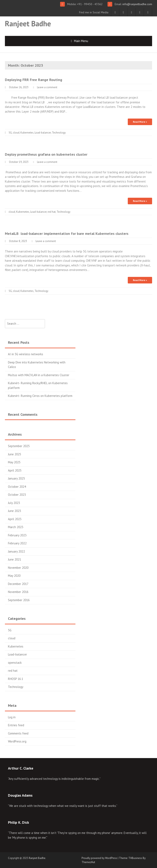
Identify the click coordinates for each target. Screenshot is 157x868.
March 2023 (16, 527)
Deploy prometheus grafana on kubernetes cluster (46, 154)
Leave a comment (47, 87)
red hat (52, 212)
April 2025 (15, 470)
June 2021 (15, 559)
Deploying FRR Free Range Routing (34, 80)
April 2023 (15, 519)
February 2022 (17, 543)
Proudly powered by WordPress (99, 858)
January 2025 (16, 478)
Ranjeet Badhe (28, 23)
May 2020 (14, 576)
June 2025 (15, 454)
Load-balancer (43, 133)
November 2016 (18, 592)
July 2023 (14, 503)
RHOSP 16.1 (16, 679)
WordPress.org (17, 741)
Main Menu (81, 41)
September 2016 (19, 600)
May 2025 (14, 462)
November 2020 (18, 568)
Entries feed (16, 725)
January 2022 (16, 551)
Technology (59, 133)
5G (10, 133)
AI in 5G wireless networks (26, 354)
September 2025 (19, 446)
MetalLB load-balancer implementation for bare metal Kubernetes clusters (67, 234)
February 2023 (17, 535)
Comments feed (18, 733)
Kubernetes (27, 133)
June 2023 (15, 511)
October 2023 (17, 495)
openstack (15, 663)
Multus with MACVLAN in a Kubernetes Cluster (39, 375)
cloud (16, 133)
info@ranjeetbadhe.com (137, 4)
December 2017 (18, 584)
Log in (12, 717)
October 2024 (17, 487)
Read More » (140, 122)
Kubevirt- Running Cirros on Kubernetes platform (40, 396)
